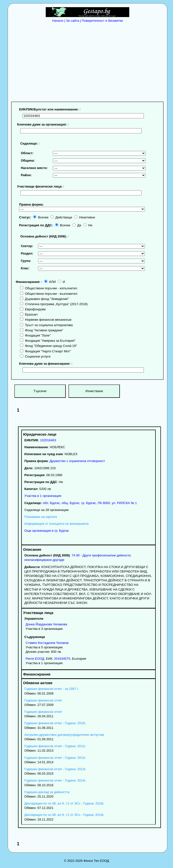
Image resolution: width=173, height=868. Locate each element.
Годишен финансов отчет (43, 700)
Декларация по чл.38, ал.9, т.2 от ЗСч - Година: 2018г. (64, 803)
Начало (58, 21)
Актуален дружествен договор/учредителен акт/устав (64, 735)
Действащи (61, 217)
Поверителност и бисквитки (102, 21)
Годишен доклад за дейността (47, 792)
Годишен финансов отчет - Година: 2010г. (55, 723)
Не (88, 225)
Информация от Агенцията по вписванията (57, 524)
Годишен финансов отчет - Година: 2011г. (55, 746)
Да (77, 225)
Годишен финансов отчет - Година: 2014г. (55, 780)
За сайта (73, 21)
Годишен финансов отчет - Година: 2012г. (55, 758)
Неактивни (85, 217)
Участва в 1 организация (43, 496)
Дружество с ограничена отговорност (77, 461)
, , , (89, 503)
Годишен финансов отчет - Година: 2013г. (55, 769)
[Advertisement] (89, 61)
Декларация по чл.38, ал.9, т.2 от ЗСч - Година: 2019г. (64, 815)
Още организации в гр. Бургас (47, 531)
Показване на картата (41, 517)
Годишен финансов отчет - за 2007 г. (52, 689)
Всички (41, 217)
